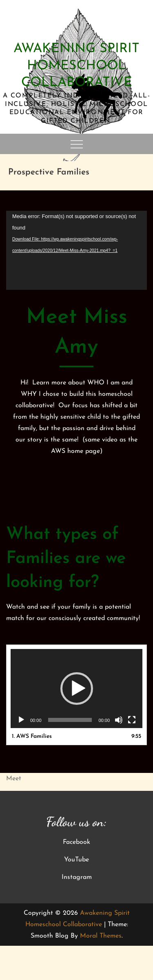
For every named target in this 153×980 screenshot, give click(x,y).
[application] (76, 250)
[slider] (70, 720)
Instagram (77, 877)
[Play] (21, 720)
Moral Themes (101, 936)
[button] (77, 689)
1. (32, 736)
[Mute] (119, 720)
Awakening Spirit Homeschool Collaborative (76, 66)
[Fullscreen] (132, 720)
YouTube (76, 860)
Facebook (76, 842)
